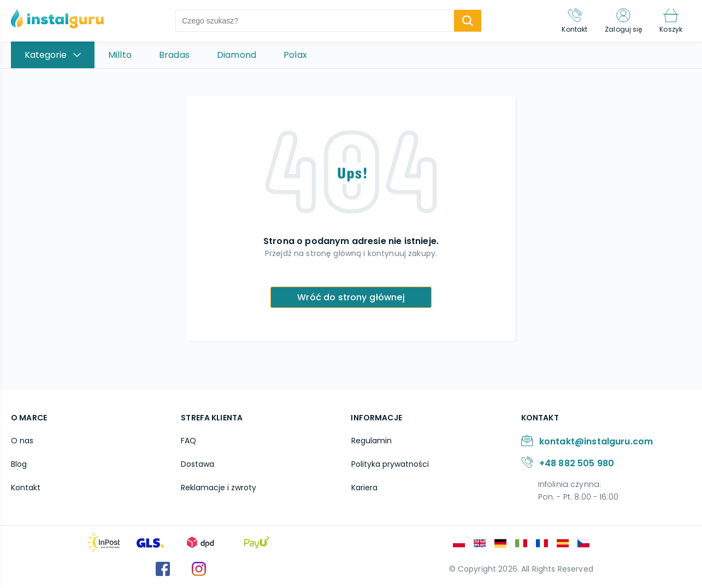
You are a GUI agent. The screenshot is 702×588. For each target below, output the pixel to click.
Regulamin (371, 441)
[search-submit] (468, 21)
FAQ (188, 441)
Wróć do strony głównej (351, 297)
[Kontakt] (574, 21)
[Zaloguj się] (623, 21)
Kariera (364, 488)
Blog (19, 464)
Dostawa (197, 464)
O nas (22, 441)
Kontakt (26, 488)
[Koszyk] (671, 21)
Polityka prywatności (390, 464)
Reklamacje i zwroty (219, 488)
